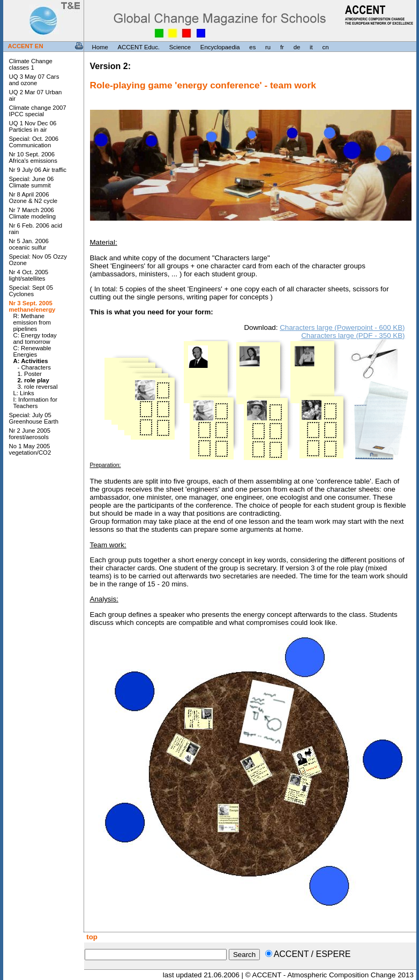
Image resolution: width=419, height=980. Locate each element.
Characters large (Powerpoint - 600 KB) (342, 327)
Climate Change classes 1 (31, 64)
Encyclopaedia (220, 47)
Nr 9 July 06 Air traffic (38, 170)
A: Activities (31, 361)
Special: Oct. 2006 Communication (34, 142)
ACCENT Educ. (139, 47)
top (91, 937)
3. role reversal (38, 387)
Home (100, 47)
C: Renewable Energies (32, 351)
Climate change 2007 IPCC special (38, 111)
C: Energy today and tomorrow (35, 338)
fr (282, 47)
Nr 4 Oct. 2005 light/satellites (29, 275)
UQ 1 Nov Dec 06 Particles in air (33, 126)
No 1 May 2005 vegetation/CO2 (30, 449)
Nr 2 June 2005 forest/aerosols (30, 434)
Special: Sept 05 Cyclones (31, 291)
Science (180, 47)
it (311, 47)
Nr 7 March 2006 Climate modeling (33, 213)
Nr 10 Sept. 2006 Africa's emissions (33, 157)
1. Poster (30, 374)
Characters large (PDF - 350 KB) (353, 336)
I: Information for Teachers (35, 403)
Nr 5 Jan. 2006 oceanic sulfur (29, 244)
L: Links (24, 393)
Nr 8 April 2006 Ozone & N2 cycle (33, 198)
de (297, 47)
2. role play (33, 380)
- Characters (34, 367)
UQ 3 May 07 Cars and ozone (34, 80)
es (252, 47)
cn (325, 47)
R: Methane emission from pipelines (32, 322)
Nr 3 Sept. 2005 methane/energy (32, 306)
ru (268, 47)
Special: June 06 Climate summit (32, 182)
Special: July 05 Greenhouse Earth (34, 418)
